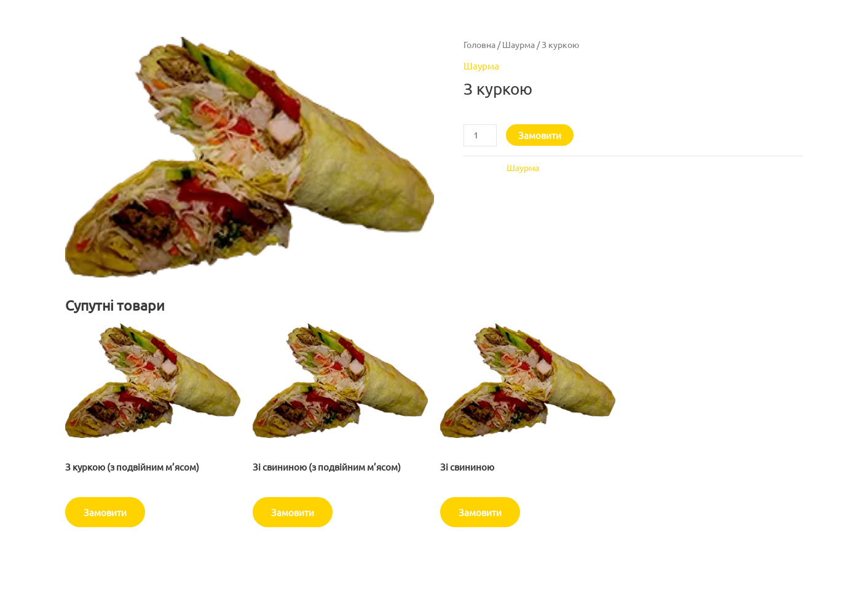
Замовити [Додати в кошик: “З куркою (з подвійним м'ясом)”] (105, 512)
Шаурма (519, 44)
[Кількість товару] (480, 135)
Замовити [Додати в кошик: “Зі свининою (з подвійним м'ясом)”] (293, 512)
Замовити (540, 135)
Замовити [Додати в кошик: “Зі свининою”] (480, 512)
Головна (479, 44)
